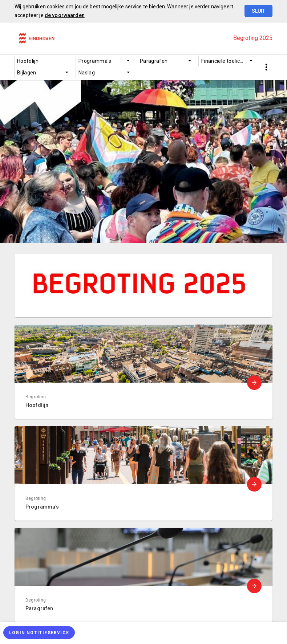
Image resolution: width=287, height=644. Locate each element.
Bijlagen (27, 73)
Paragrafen (154, 61)
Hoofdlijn (28, 61)
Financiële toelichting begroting (231, 61)
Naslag (87, 73)
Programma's (95, 61)
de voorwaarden (65, 15)
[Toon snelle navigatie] (266, 67)
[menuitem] (45, 61)
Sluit (258, 11)
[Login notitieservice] (39, 633)
